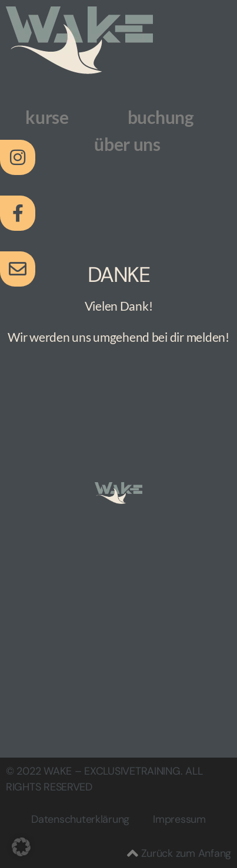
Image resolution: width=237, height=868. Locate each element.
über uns (127, 144)
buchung (161, 117)
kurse (47, 117)
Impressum (179, 819)
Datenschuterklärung (80, 819)
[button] (21, 847)
